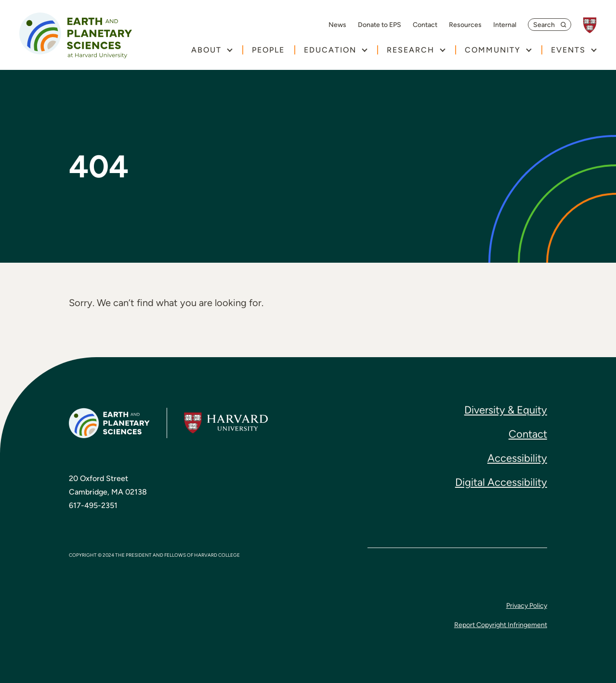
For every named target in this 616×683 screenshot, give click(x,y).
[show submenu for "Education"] (364, 50)
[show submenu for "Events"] (594, 50)
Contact (425, 25)
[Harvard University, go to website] (595, 25)
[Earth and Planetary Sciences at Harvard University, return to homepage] (76, 35)
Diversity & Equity (506, 410)
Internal (505, 25)
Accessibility (517, 458)
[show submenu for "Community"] (529, 50)
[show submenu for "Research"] (442, 50)
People (268, 50)
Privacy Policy (527, 606)
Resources (465, 25)
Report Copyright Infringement (501, 625)
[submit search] (565, 25)
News (337, 25)
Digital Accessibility (501, 482)
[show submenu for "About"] (229, 50)
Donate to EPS (380, 25)
